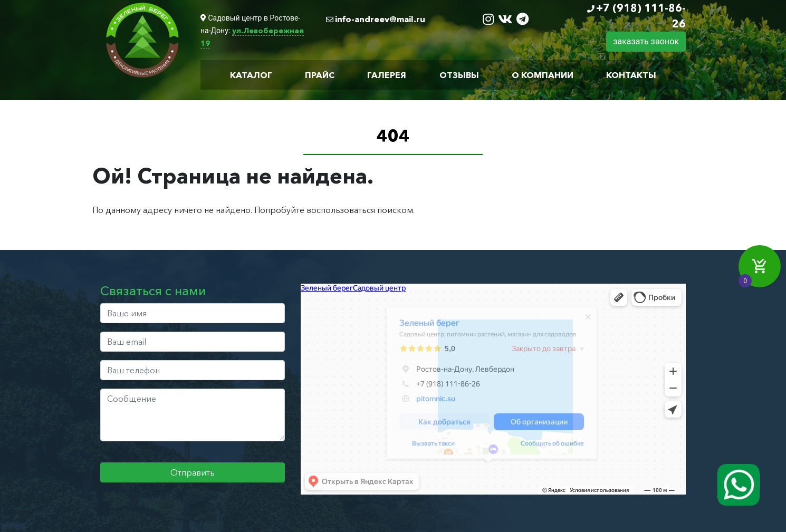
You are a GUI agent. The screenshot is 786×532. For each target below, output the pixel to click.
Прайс (320, 75)
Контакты (631, 75)
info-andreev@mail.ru (380, 19)
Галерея (387, 75)
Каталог (251, 75)
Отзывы (459, 75)
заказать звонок (646, 41)
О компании (543, 75)
